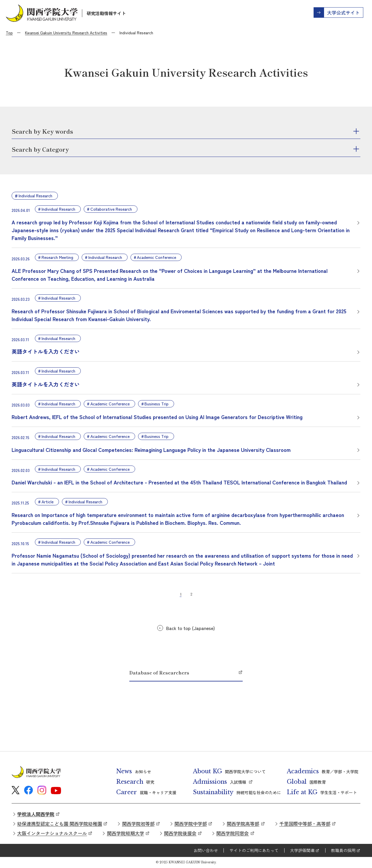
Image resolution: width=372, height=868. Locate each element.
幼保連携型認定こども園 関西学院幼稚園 (60, 824)
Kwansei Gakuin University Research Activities (66, 33)
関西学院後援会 (180, 833)
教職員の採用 (343, 850)
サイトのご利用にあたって (254, 850)
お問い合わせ (206, 850)
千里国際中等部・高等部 (305, 824)
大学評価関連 (302, 850)
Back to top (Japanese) (190, 628)
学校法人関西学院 (36, 814)
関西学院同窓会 (233, 833)
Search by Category (40, 149)
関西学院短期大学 (126, 833)
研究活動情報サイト (106, 13)
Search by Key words (42, 131)
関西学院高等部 (243, 824)
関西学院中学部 (191, 824)
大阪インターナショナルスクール (52, 833)
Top (9, 33)
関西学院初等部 (138, 824)
